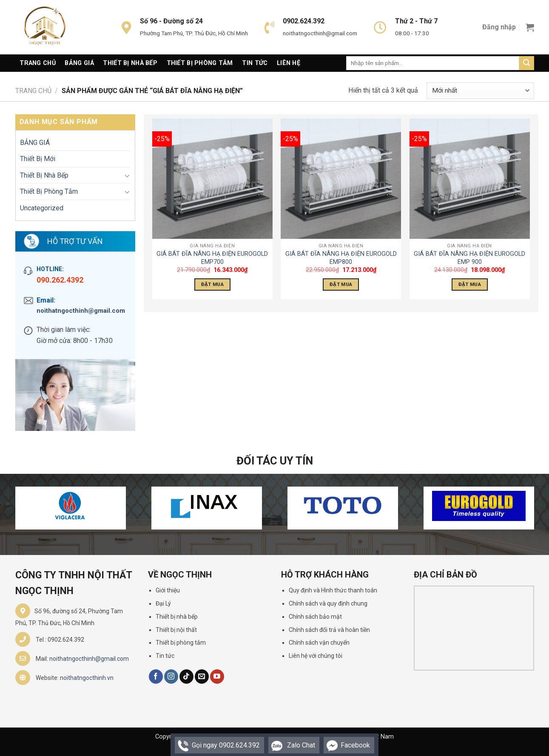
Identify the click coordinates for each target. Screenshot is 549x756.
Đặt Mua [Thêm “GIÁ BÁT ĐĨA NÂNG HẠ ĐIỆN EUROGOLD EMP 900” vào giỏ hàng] (470, 284)
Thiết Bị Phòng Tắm (200, 63)
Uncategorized (42, 208)
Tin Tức (255, 63)
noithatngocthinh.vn (87, 678)
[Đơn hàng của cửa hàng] (480, 91)
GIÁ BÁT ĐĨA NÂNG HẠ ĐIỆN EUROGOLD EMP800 (341, 258)
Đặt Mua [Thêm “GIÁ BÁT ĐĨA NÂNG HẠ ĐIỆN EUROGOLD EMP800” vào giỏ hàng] (341, 284)
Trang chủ (33, 91)
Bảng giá (79, 63)
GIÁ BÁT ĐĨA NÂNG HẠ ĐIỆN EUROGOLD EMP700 (212, 258)
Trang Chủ (38, 63)
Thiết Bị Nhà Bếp (130, 63)
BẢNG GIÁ (35, 143)
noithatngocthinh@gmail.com (81, 311)
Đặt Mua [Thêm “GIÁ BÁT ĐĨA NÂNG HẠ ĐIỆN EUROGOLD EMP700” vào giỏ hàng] (212, 284)
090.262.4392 (60, 280)
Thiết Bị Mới (38, 159)
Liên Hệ (289, 63)
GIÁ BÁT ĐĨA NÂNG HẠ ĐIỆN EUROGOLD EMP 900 (469, 258)
